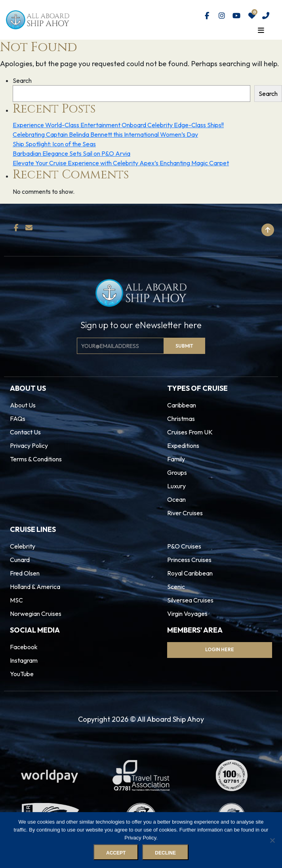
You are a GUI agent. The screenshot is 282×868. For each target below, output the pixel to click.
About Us (23, 405)
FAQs (18, 419)
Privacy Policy (29, 445)
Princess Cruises (189, 560)
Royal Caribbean (190, 573)
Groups (177, 472)
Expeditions (183, 445)
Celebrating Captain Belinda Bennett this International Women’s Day (105, 134)
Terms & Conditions (36, 459)
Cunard (20, 560)
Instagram (24, 660)
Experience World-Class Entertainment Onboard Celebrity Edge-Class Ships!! (118, 125)
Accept (116, 853)
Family (176, 459)
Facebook (24, 647)
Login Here (220, 649)
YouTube (22, 674)
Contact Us (25, 432)
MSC (16, 600)
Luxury (176, 486)
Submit (184, 346)
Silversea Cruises (190, 600)
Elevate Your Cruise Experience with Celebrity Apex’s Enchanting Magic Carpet (121, 163)
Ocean (176, 499)
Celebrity (23, 546)
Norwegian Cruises (36, 614)
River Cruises (185, 513)
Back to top (243, 230)
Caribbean (182, 405)
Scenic (176, 587)
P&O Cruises (184, 546)
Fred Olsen (25, 573)
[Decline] (272, 840)
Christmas (181, 419)
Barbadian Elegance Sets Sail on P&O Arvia (71, 153)
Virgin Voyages (187, 614)
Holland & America (35, 587)
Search (22, 80)
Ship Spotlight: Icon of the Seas (54, 144)
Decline (165, 853)
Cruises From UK (190, 432)
